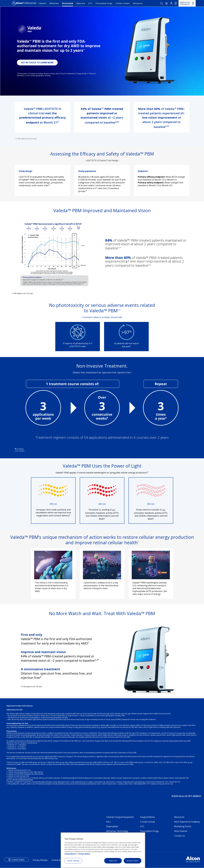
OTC (90, 3)
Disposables (112, 826)
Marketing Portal (183, 826)
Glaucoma (81, 3)
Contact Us (180, 836)
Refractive (54, 3)
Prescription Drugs (104, 3)
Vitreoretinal (67, 3)
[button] (167, 4)
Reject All (113, 861)
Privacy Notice (85, 854)
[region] (103, 850)
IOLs (108, 822)
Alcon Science (181, 831)
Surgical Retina (147, 817)
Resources (138, 3)
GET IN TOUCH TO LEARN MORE (37, 63)
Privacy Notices (40, 860)
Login (171, 3)
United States (18, 860)
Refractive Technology (117, 831)
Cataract (42, 3)
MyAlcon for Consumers (185, 3)
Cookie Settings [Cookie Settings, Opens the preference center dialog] (73, 861)
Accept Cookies (133, 861)
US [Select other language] (176, 3)
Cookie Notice (58, 860)
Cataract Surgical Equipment (120, 817)
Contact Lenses (123, 3)
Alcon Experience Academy (187, 822)
